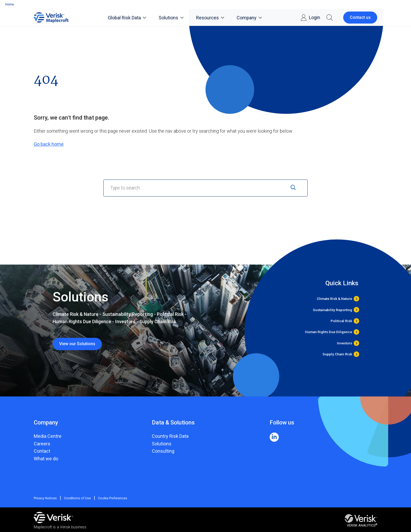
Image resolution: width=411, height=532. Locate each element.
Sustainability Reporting (332, 310)
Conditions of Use (75, 498)
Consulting (163, 451)
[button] (330, 18)
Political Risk (341, 321)
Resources (210, 18)
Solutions (171, 18)
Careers (42, 444)
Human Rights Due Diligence (329, 332)
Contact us (360, 17)
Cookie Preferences (109, 498)
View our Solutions (77, 344)
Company (249, 18)
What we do (46, 459)
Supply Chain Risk (337, 354)
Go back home (49, 144)
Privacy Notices (45, 498)
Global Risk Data (127, 18)
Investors (345, 343)
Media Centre (48, 436)
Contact (42, 451)
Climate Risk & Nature (334, 299)
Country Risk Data (170, 436)
